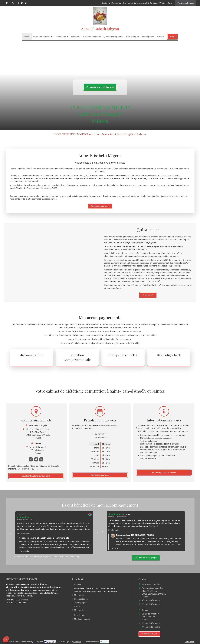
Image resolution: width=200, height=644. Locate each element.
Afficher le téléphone (151, 600)
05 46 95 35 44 (102, 434)
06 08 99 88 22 (102, 438)
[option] (54, 533)
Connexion (190, 642)
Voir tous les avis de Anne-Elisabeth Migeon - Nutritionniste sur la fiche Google (45, 557)
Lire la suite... (23, 533)
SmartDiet (77, 642)
